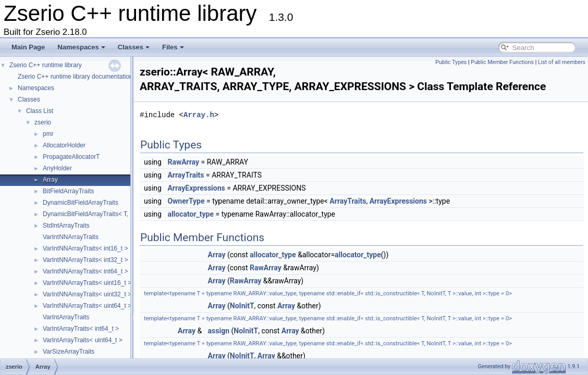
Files (173, 47)
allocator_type (191, 214)
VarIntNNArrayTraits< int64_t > (85, 271)
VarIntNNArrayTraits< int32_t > (85, 260)
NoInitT (242, 306)
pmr (48, 134)
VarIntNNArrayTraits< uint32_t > (87, 294)
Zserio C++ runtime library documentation (75, 77)
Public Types (451, 62)
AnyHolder (57, 168)
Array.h (199, 115)
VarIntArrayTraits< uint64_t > (83, 340)
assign (219, 331)
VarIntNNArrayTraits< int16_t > (85, 248)
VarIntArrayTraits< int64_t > (81, 329)
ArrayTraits (186, 175)
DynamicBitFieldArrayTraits (81, 203)
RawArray (183, 162)
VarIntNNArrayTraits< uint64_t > (87, 306)
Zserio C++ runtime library (46, 65)
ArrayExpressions (196, 188)
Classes (134, 47)
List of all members (562, 62)
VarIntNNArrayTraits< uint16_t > (87, 283)
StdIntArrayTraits (66, 226)
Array (50, 180)
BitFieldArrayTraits (68, 191)
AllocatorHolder (64, 145)
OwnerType (186, 201)
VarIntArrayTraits (66, 317)
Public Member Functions (502, 62)
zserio (43, 122)
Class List (40, 111)
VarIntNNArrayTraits (71, 237)
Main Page (28, 47)
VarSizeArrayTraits (69, 352)
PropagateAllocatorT (71, 157)
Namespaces (81, 47)
